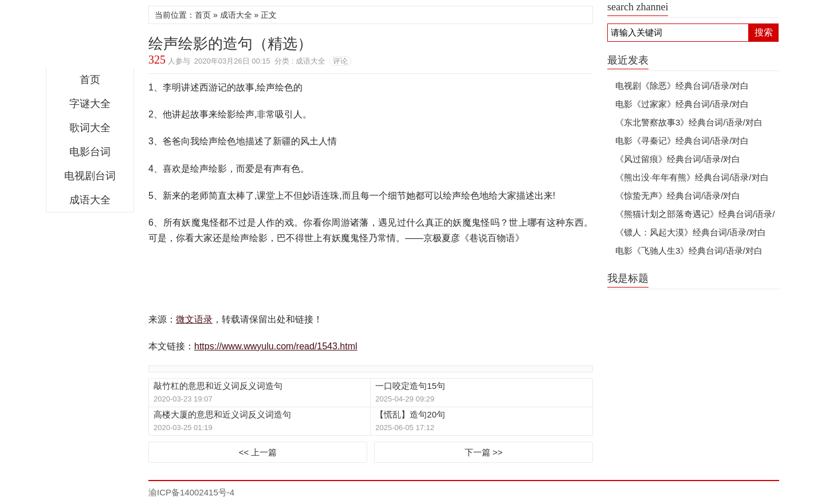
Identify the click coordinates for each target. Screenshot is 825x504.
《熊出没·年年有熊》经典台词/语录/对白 (692, 177)
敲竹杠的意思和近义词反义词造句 (218, 386)
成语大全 (90, 200)
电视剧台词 (90, 176)
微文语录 (90, 37)
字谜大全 (90, 104)
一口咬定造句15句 (410, 386)
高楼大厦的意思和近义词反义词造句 (222, 414)
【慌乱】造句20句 (410, 414)
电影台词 (90, 152)
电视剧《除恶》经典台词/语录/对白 (682, 86)
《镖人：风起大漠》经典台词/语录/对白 (691, 232)
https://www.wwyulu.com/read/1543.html (276, 346)
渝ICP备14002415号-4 (191, 492)
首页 (90, 80)
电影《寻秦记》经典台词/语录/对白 (682, 141)
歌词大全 (90, 128)
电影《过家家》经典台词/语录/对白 (682, 104)
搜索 (764, 32)
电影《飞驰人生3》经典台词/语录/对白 (689, 251)
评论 (340, 61)
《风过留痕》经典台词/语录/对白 (678, 159)
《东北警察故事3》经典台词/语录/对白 (689, 122)
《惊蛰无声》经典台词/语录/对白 (678, 196)
